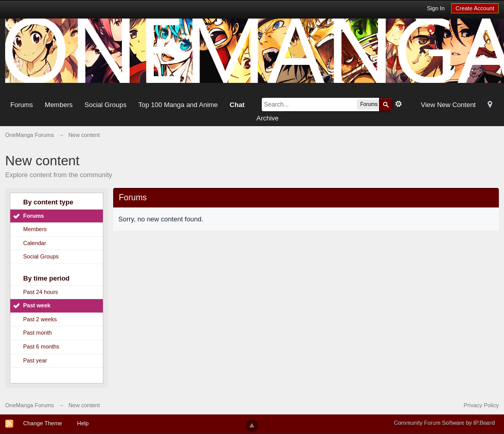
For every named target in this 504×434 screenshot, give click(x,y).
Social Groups (105, 105)
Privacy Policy (481, 405)
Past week (37, 305)
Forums (22, 105)
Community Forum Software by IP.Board (444, 423)
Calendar (35, 243)
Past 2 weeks (40, 319)
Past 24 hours (41, 292)
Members (59, 105)
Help (83, 423)
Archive (267, 118)
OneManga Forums (30, 405)
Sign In (436, 8)
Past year (35, 360)
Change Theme (43, 423)
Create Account (475, 8)
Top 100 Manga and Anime (178, 105)
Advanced (399, 104)
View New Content (448, 105)
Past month (38, 333)
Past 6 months (41, 346)
